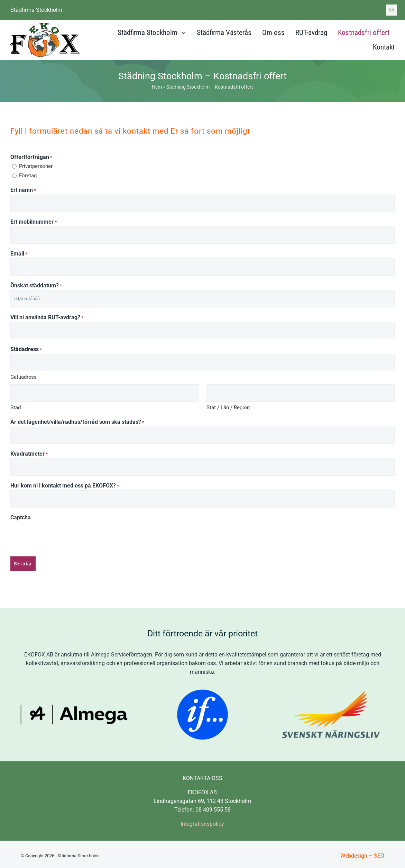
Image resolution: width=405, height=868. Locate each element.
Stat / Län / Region (228, 408)
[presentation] (63, 535)
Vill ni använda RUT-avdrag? (47, 318)
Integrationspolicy (202, 821)
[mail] (392, 10)
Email (19, 254)
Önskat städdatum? (36, 286)
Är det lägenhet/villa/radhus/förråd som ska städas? (77, 422)
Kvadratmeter (29, 454)
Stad (16, 408)
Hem (157, 87)
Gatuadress (24, 377)
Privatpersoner (36, 166)
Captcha (21, 517)
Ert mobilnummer (34, 222)
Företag (28, 176)
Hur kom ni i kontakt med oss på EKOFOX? (65, 486)
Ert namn (23, 190)
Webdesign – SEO (362, 853)
